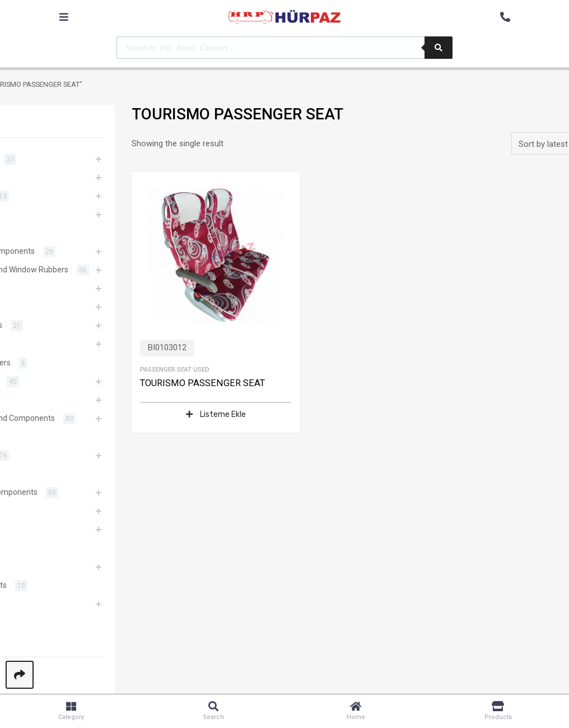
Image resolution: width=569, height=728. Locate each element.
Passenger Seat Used (175, 369)
